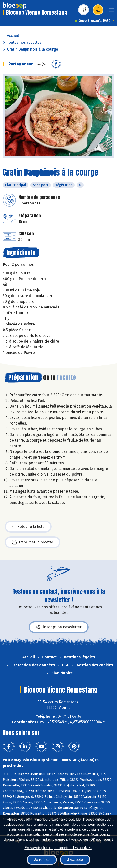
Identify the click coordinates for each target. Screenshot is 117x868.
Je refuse (42, 860)
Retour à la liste (28, 527)
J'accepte (75, 860)
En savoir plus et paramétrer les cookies (58, 848)
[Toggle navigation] (112, 11)
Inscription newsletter (59, 627)
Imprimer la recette (32, 542)
